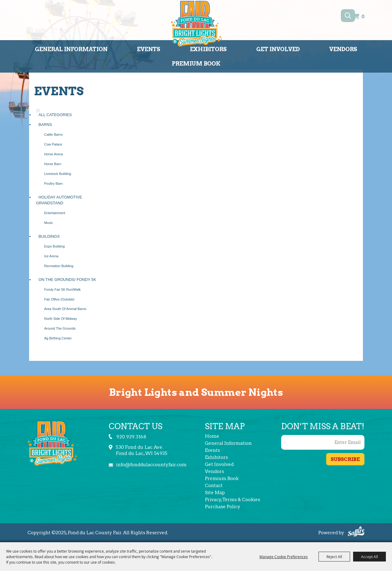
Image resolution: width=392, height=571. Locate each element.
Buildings (49, 236)
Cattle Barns (53, 134)
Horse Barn (53, 164)
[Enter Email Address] (323, 442)
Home (212, 436)
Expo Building (54, 246)
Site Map (215, 493)
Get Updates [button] (345, 459)
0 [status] (363, 17)
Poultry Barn (53, 183)
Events (149, 49)
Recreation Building (59, 266)
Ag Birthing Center (58, 338)
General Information (71, 49)
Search (348, 16)
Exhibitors (208, 49)
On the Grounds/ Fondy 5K (67, 280)
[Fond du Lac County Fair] (196, 25)
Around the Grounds (60, 328)
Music (49, 223)
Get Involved (278, 49)
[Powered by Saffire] (356, 532)
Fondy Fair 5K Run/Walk (62, 289)
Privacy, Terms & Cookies (232, 500)
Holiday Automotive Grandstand (59, 200)
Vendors (343, 49)
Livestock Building (58, 174)
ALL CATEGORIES (55, 115)
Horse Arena (53, 154)
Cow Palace (53, 144)
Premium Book (196, 64)
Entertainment (55, 213)
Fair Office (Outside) (59, 299)
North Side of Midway (60, 319)
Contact (214, 486)
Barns (45, 125)
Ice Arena (51, 256)
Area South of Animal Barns (65, 309)
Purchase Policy (223, 507)
